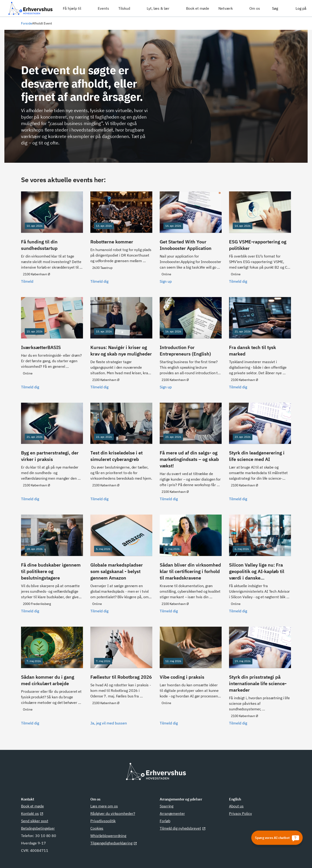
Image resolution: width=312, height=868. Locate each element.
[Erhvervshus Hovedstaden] (31, 8)
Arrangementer (172, 813)
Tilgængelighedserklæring (114, 843)
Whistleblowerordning (108, 836)
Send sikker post (35, 821)
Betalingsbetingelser (38, 828)
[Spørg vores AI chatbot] (277, 838)
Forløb (165, 821)
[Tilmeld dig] (121, 241)
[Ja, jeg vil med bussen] (121, 679)
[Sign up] (191, 241)
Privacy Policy (240, 813)
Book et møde (32, 806)
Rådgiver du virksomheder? (113, 813)
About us (236, 806)
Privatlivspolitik (103, 821)
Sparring (167, 806)
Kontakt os (32, 813)
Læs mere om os (104, 806)
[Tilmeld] (52, 241)
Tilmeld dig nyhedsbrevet (183, 828)
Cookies (97, 828)
